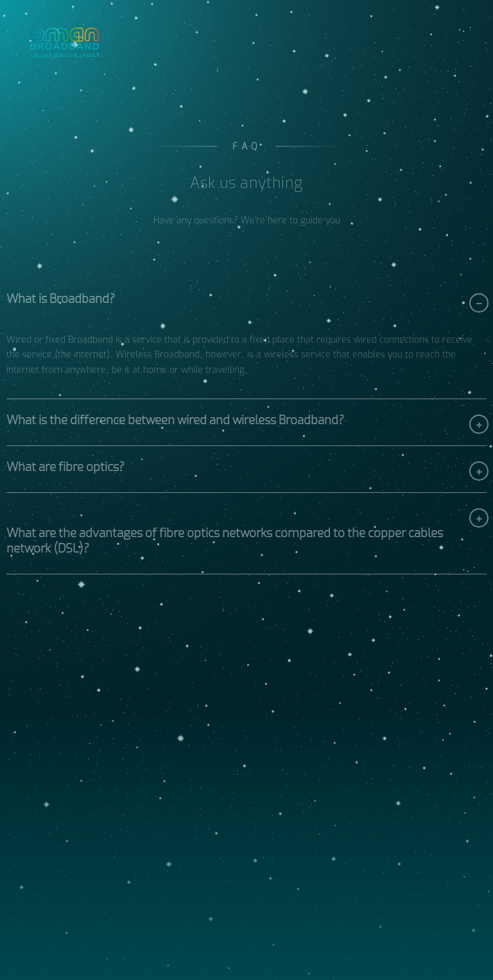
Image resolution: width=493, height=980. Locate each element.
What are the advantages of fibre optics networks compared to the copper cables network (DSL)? (225, 543)
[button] (246, 301)
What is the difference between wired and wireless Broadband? (175, 422)
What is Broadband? (61, 301)
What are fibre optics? (65, 469)
